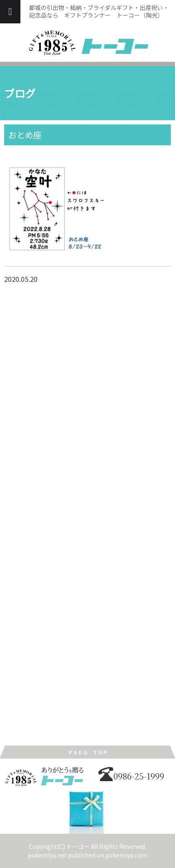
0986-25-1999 (131, 776)
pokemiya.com (126, 855)
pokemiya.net (47, 855)
